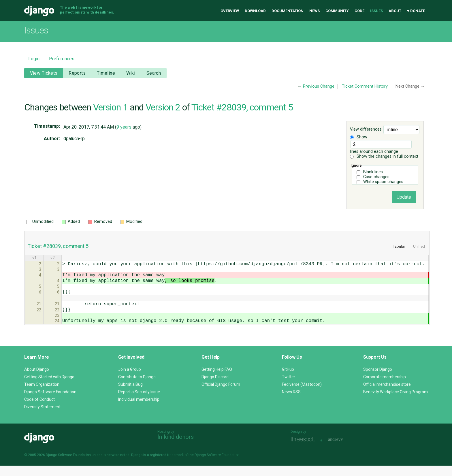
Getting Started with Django (49, 387)
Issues (376, 11)
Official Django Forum (221, 395)
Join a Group (130, 380)
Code (359, 11)
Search (154, 73)
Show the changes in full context (384, 156)
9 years (124, 127)
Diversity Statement (42, 417)
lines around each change (381, 147)
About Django (37, 380)
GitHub (288, 380)
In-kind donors (176, 447)
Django (39, 11)
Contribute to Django (137, 387)
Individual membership (139, 410)
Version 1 (110, 107)
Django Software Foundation (50, 402)
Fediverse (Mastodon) (302, 395)
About (395, 11)
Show (359, 137)
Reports (77, 73)
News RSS (291, 402)
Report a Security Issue (139, 402)
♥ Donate (416, 11)
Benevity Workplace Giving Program (395, 402)
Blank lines (373, 172)
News (314, 11)
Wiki (131, 73)
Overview (230, 11)
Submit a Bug (130, 395)
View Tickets (44, 73)
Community (337, 11)
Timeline (106, 73)
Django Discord (215, 387)
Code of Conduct (39, 410)
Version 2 (163, 107)
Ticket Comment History (365, 86)
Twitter (289, 387)
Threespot (304, 450)
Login (34, 59)
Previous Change (319, 86)
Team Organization (42, 395)
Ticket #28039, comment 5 (242, 107)
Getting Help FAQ (217, 380)
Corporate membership (385, 387)
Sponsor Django (378, 380)
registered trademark (167, 465)
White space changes (383, 182)
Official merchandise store (387, 395)
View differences (366, 130)
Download (255, 11)
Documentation (288, 11)
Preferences (62, 59)
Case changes (376, 177)
